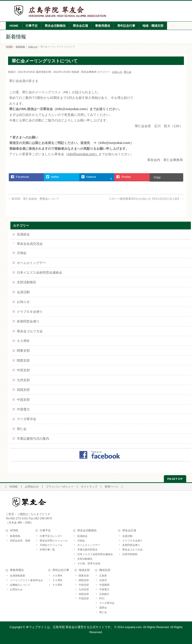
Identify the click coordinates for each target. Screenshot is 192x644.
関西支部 (23, 360)
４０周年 (57, 576)
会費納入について (20, 585)
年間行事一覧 (47, 550)
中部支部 (23, 370)
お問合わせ (32, 487)
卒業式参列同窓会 (87, 550)
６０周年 (23, 341)
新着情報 (15, 536)
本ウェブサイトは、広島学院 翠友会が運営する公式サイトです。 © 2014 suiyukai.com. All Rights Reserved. (98, 627)
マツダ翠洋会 (27, 419)
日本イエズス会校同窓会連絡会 (39, 272)
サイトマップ (89, 487)
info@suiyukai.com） (83, 154)
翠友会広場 (129, 531)
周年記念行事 (61, 570)
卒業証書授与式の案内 (33, 439)
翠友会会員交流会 (30, 244)
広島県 (103, 576)
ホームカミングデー (31, 263)
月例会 (22, 253)
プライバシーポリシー (60, 487)
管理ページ (111, 487)
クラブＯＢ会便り (30, 312)
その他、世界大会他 (89, 563)
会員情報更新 (18, 576)
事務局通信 (17, 570)
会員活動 (23, 292)
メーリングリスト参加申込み (26, 580)
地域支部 (84, 570)
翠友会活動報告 (87, 531)
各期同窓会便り (28, 321)
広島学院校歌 (130, 554)
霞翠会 (103, 608)
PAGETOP (175, 479)
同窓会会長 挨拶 (20, 541)
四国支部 (23, 390)
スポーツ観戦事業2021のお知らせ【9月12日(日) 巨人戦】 (146, 199)
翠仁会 (127, 72)
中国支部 (23, 400)
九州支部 (23, 380)
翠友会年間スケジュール (54, 541)
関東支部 (23, 351)
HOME (14, 487)
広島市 (103, 580)
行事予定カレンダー (51, 536)
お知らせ (117, 72)
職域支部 (105, 570)
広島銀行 (104, 594)
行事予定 (45, 531)
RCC (102, 598)
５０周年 (57, 580)
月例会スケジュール (51, 545)
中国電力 (23, 409)
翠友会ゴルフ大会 (30, 331)
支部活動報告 (27, 282)
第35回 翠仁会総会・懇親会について (34, 199)
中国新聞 (104, 585)
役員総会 (23, 234)
